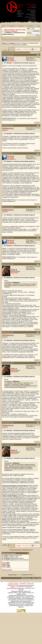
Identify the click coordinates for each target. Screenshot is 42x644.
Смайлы (4, 564)
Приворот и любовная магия (20, 6)
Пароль (29, 33)
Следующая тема (27, 550)
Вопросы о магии (21, 30)
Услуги (26, 26)
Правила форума (7, 570)
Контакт (35, 26)
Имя (28, 29)
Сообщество (22, 38)
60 (35, 49)
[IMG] (4, 566)
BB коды (4, 563)
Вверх (39, 578)
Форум (17, 26)
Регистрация (7, 38)
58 (30, 49)
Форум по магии (30, 4)
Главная (7, 26)
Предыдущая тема (16, 550)
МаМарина (7, 128)
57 (28, 49)
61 (37, 49)
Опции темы (34, 53)
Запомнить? (36, 31)
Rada (13, 270)
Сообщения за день (33, 38)
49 (26, 49)
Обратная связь (26, 578)
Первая (18, 49)
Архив (34, 578)
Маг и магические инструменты (15, 588)
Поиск (21, 39)
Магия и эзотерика (9, 30)
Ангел (10, 58)
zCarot (24, 594)
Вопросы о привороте (11, 31)
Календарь (14, 38)
